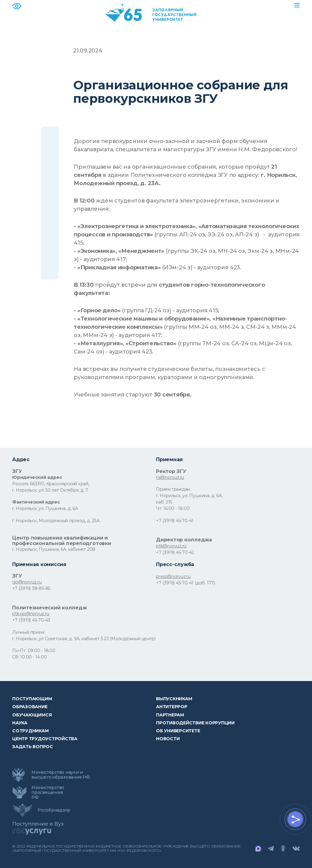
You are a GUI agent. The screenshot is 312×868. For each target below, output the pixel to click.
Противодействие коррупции (195, 723)
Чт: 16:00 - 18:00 (173, 508)
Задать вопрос (33, 747)
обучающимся (32, 715)
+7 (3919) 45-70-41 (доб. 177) (186, 583)
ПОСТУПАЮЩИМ (32, 699)
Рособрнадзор (54, 810)
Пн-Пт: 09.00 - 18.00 (34, 651)
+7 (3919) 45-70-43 (31, 620)
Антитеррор (172, 707)
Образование (30, 707)
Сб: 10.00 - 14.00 (29, 657)
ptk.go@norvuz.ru (31, 614)
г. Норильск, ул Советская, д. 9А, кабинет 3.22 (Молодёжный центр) (84, 639)
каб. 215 (164, 502)
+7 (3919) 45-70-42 (175, 552)
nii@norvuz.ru (170, 477)
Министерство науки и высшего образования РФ (61, 775)
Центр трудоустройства (45, 739)
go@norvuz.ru (27, 582)
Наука (20, 723)
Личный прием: (28, 632)
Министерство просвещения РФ (48, 792)
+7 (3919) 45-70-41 (175, 521)
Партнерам (170, 715)
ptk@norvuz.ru (171, 546)
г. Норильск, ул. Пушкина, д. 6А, (189, 496)
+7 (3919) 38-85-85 (31, 588)
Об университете (178, 731)
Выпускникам (174, 699)
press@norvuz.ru (173, 576)
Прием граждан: (173, 489)
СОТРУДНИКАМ (30, 731)
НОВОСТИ (168, 739)
